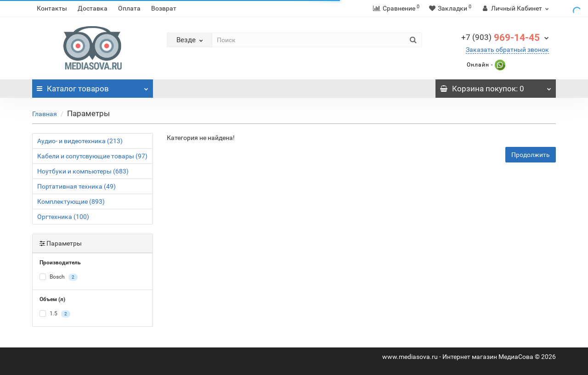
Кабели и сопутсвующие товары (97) (92, 156)
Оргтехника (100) (63, 217)
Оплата (129, 8)
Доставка (93, 8)
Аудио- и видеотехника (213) (80, 141)
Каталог (93, 86)
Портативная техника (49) (76, 186)
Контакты (52, 8)
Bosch (59, 277)
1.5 (55, 314)
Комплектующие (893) (71, 201)
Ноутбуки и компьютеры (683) (83, 171)
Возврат (164, 8)
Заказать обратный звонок (507, 50)
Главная (45, 114)
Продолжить (531, 155)
